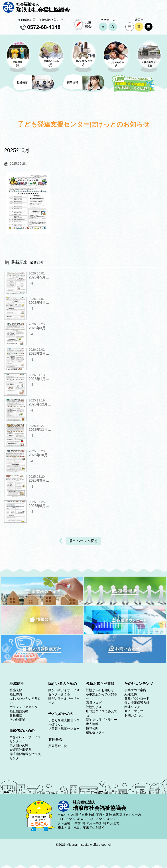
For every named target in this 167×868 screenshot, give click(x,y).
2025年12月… (40, 404)
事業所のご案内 (135, 690)
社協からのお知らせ (100, 690)
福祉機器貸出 (19, 711)
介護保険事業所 (20, 750)
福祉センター (95, 732)
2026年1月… (39, 379)
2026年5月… (39, 277)
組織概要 (131, 694)
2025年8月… (39, 506)
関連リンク (132, 707)
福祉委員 (16, 694)
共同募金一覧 (58, 746)
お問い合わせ (134, 715)
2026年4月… (39, 303)
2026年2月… (39, 353)
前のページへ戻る (83, 541)
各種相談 (16, 715)
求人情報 (92, 724)
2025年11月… (40, 430)
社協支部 (16, 690)
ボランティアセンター (25, 707)
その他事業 (17, 720)
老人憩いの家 (19, 745)
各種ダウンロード (137, 698)
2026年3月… (39, 328)
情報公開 (92, 728)
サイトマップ (134, 711)
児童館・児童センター (64, 729)
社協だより (94, 707)
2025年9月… (39, 480)
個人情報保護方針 (137, 703)
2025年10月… (40, 455)
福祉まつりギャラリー (102, 720)
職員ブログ (94, 703)
